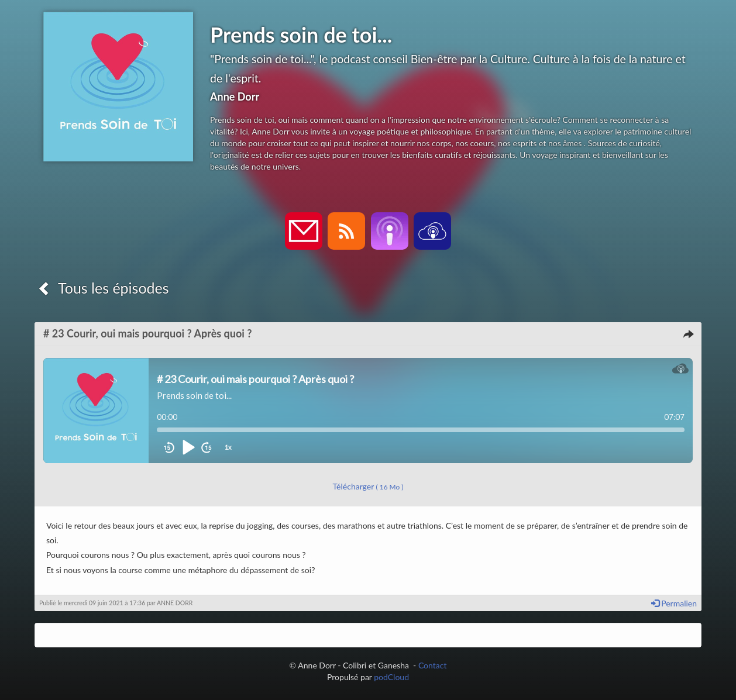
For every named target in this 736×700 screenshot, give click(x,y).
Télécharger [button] (368, 486)
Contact (433, 665)
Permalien (674, 603)
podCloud (391, 677)
